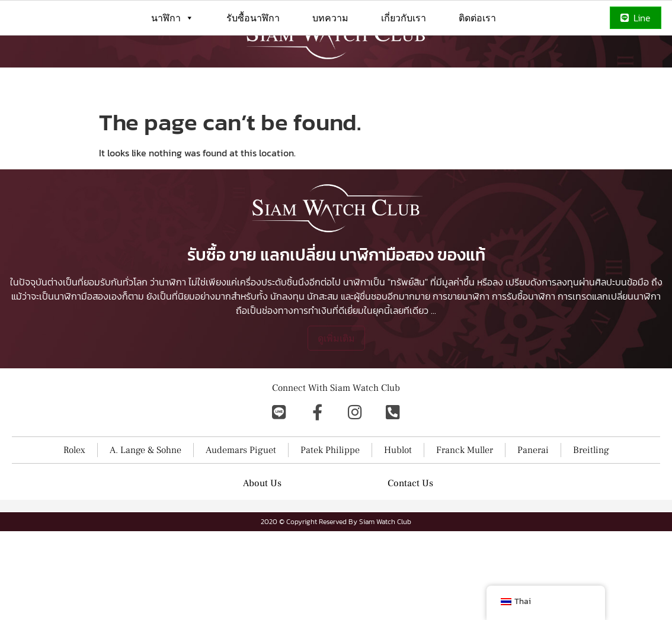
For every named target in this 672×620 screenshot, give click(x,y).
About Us (262, 483)
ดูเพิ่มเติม (336, 338)
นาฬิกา (172, 18)
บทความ (330, 18)
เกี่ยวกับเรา (404, 18)
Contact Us (410, 483)
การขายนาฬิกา (461, 296)
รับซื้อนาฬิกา (253, 18)
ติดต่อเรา (477, 18)
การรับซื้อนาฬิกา (524, 296)
